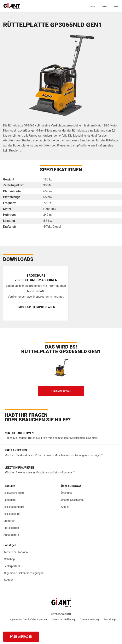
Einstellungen (110, 620)
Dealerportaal (12, 566)
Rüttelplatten (11, 528)
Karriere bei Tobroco (16, 552)
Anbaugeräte (11, 535)
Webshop (9, 559)
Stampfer (9, 521)
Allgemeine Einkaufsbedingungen (23, 573)
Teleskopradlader (14, 507)
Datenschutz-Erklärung (63, 620)
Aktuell (65, 507)
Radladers (9, 500)
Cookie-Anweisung (89, 620)
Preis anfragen (21, 637)
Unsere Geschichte (72, 500)
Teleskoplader (12, 514)
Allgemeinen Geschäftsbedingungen (28, 620)
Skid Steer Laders (14, 493)
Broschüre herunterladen (36, 307)
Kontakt (8, 580)
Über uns (66, 493)
